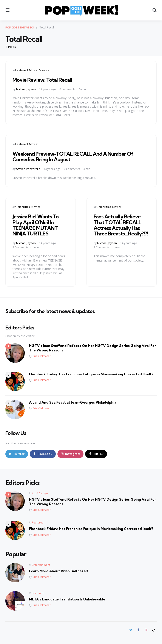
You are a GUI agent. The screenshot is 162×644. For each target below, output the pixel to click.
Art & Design (40, 493)
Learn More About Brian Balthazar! (59, 571)
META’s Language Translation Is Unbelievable (67, 599)
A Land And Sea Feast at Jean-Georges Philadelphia (73, 402)
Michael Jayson (26, 89)
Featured (22, 70)
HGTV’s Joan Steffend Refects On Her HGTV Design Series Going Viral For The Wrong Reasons (93, 348)
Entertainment (41, 565)
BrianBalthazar (42, 356)
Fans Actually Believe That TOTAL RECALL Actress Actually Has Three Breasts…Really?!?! (121, 225)
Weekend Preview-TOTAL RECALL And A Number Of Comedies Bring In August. (73, 157)
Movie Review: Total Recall (42, 80)
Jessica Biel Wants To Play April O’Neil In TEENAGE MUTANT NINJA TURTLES (35, 225)
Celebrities (22, 207)
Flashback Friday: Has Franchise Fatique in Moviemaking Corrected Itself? (91, 374)
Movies (34, 144)
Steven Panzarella (28, 169)
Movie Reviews (39, 70)
